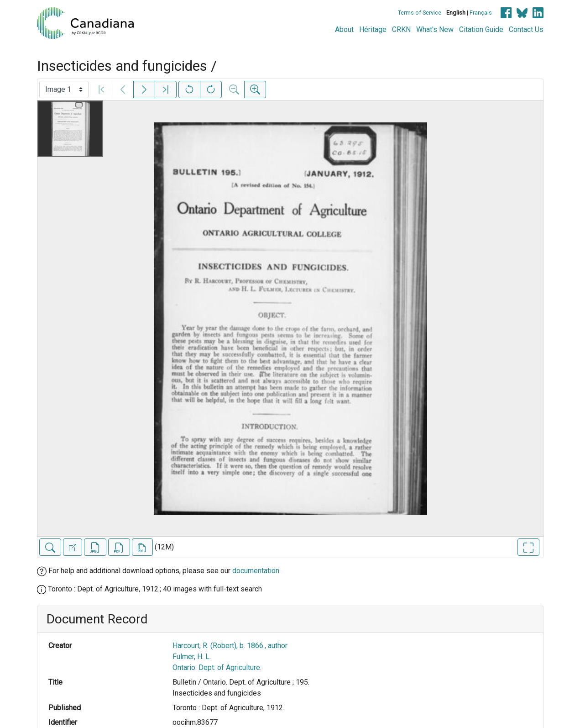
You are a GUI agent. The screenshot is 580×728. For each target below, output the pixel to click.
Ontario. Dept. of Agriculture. (217, 667)
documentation (256, 571)
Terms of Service (420, 13)
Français (481, 13)
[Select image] (64, 90)
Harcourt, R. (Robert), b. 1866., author (230, 646)
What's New (435, 29)
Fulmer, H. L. (192, 657)
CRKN (401, 29)
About (344, 29)
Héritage (373, 29)
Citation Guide (481, 29)
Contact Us (526, 29)
